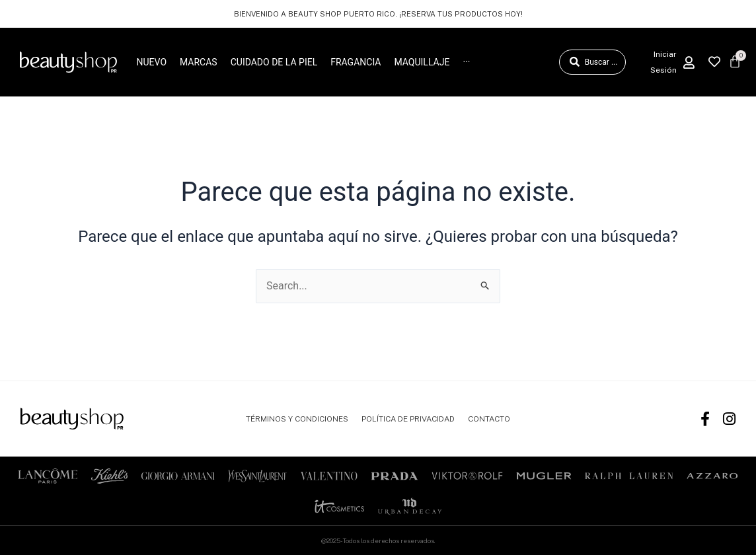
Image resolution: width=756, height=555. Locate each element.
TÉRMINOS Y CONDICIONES (297, 419)
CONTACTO (489, 419)
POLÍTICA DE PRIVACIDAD (408, 419)
